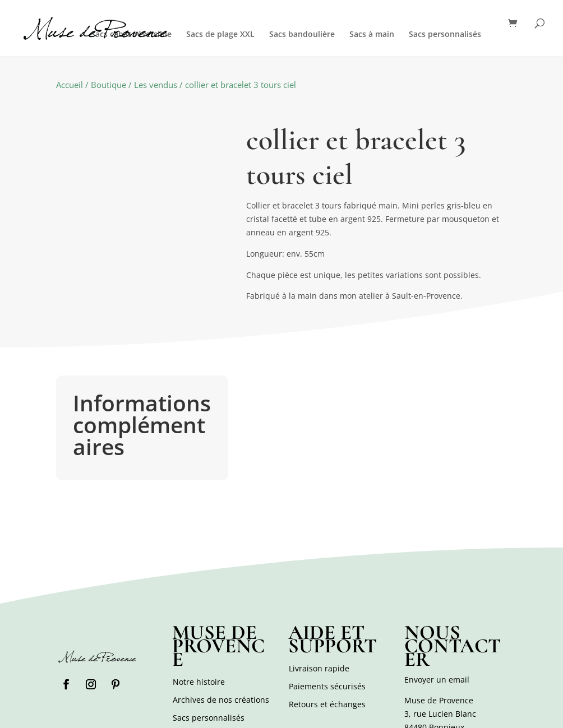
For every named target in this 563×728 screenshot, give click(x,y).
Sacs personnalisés (445, 35)
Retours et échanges (327, 704)
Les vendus (156, 85)
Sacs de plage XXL (220, 35)
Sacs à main (372, 35)
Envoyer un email (437, 680)
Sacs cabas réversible (131, 35)
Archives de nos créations (221, 700)
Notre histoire (199, 682)
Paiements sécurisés (327, 686)
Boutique (109, 85)
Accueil (70, 85)
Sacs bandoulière (302, 35)
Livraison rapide (319, 668)
